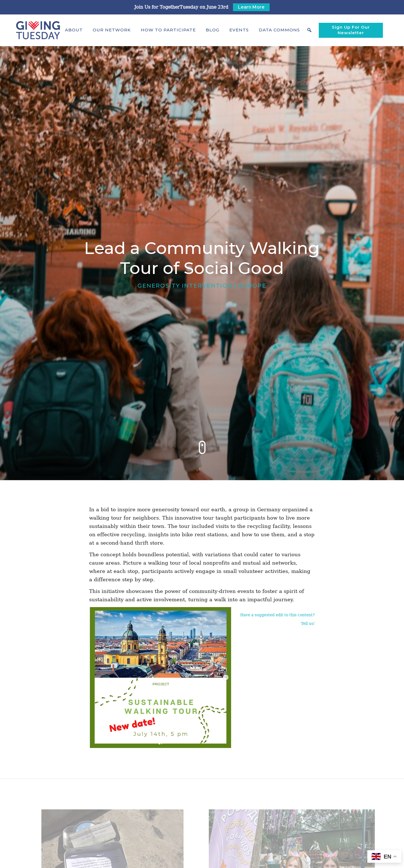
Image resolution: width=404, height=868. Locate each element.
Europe (253, 286)
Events (239, 30)
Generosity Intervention (185, 286)
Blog (213, 30)
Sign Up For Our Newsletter (351, 30)
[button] (74, 30)
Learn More (251, 7)
